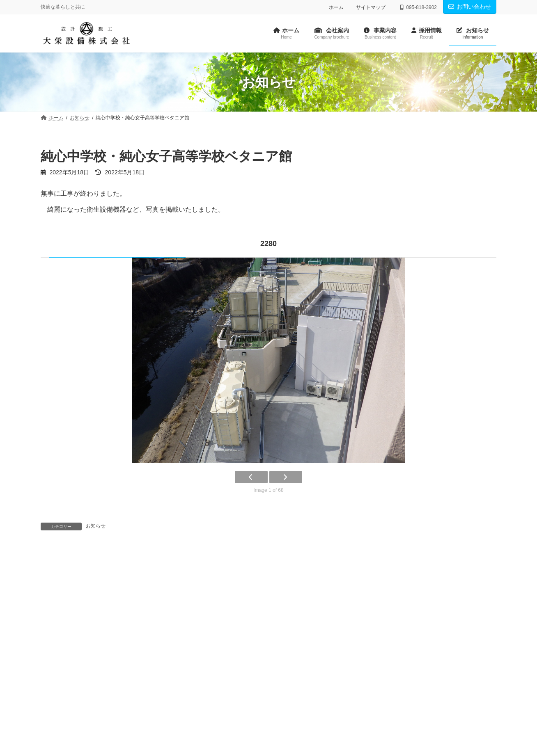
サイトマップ (371, 7)
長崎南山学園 (303, 591)
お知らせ (96, 529)
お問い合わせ (470, 7)
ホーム (336, 7)
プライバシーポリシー (119, 648)
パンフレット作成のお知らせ (92, 591)
